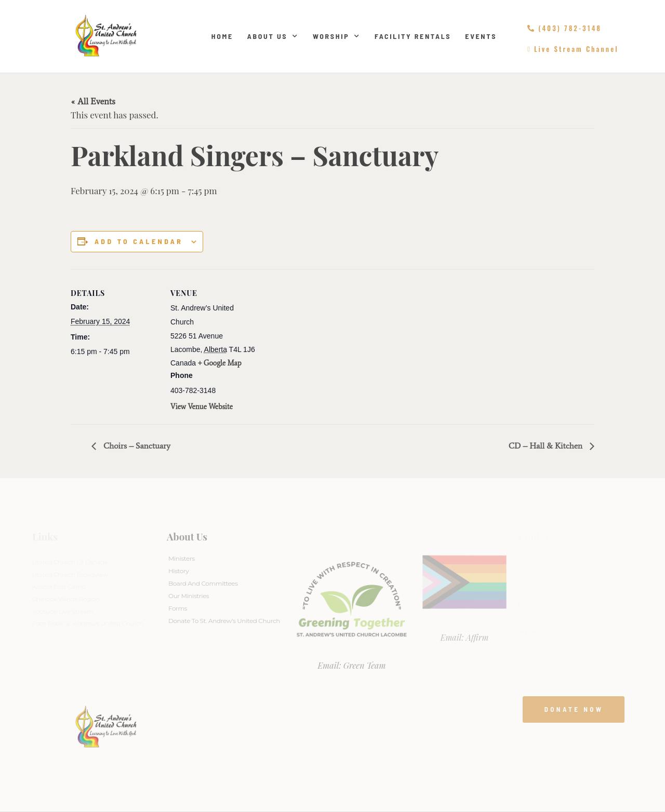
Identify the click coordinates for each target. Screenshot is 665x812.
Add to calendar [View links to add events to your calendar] (139, 241)
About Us (273, 36)
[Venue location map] (325, 341)
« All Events (93, 101)
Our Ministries (189, 596)
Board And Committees (203, 583)
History (178, 571)
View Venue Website (202, 407)
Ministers (182, 558)
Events (481, 36)
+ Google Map (220, 363)
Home (222, 36)
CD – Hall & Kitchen (547, 446)
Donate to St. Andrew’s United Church (224, 621)
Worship (337, 36)
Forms (178, 608)
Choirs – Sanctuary (136, 446)
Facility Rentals (413, 36)
